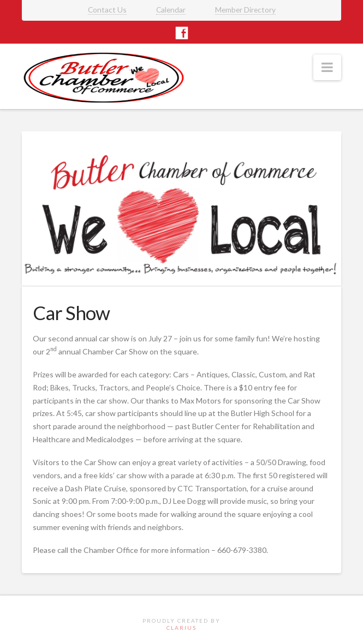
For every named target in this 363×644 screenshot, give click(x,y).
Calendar (171, 10)
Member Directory (245, 10)
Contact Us (107, 10)
